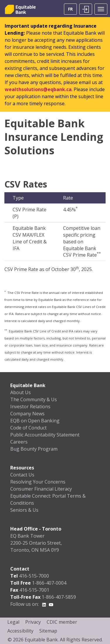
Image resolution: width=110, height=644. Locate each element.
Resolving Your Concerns (38, 482)
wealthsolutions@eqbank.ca (38, 89)
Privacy (33, 622)
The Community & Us (34, 399)
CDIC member (62, 622)
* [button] (5, 292)
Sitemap (48, 631)
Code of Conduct (28, 428)
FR (70, 9)
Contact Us (22, 475)
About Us (21, 392)
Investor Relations (30, 407)
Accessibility (20, 631)
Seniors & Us (24, 510)
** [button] (6, 330)
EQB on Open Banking (35, 421)
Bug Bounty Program (34, 449)
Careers (19, 442)
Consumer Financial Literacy (41, 489)
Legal (13, 622)
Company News (27, 414)
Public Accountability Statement (45, 435)
